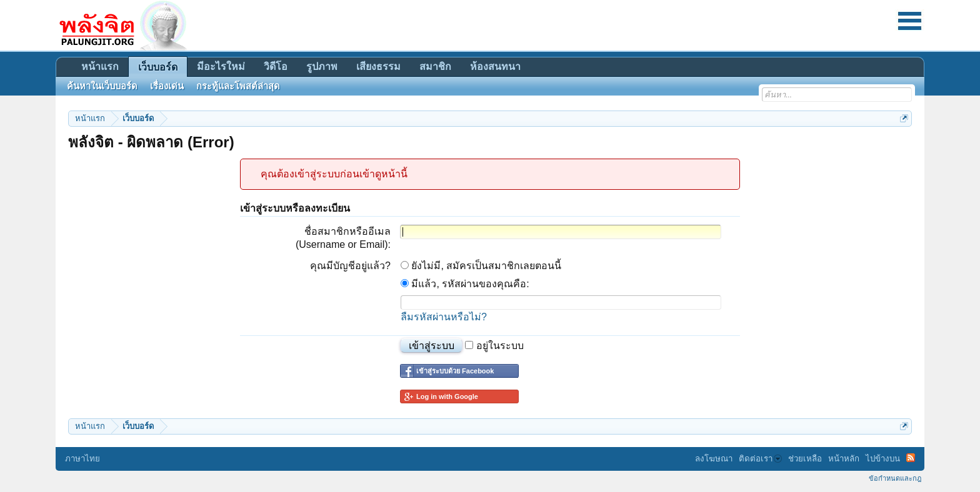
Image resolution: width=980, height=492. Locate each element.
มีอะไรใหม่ (221, 66)
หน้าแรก (100, 66)
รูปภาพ (322, 66)
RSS (911, 458)
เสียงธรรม (378, 66)
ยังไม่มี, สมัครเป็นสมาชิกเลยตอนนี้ (481, 266)
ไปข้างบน (883, 459)
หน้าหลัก (844, 459)
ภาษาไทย (82, 459)
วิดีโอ (276, 66)
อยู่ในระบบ (494, 346)
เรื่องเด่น (167, 86)
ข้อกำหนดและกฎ (895, 478)
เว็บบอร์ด (158, 67)
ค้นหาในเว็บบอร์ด (102, 86)
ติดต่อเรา (760, 459)
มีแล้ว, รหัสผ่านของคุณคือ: (465, 284)
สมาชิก (435, 66)
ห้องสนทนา (495, 66)
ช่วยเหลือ (805, 459)
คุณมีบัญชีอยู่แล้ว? (350, 266)
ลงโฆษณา (714, 459)
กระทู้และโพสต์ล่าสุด (238, 86)
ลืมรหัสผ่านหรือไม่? (444, 317)
